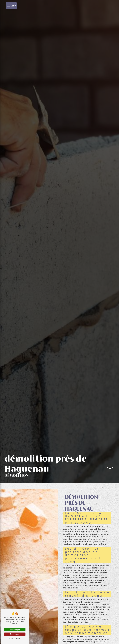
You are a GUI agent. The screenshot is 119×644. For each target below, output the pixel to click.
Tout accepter (15, 630)
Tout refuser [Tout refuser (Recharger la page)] (15, 634)
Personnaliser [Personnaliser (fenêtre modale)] (15, 638)
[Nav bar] (11, 6)
